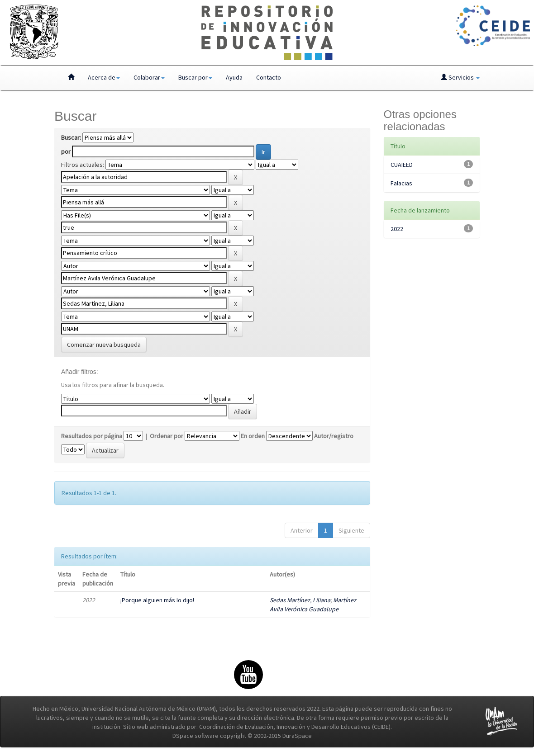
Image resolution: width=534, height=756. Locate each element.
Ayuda (234, 77)
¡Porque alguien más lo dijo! (157, 600)
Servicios (460, 77)
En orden (253, 436)
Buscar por (195, 77)
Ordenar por (167, 436)
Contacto (269, 77)
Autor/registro (334, 436)
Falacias (401, 183)
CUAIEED (402, 165)
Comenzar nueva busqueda (104, 345)
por (66, 151)
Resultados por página (92, 436)
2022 (397, 229)
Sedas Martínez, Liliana (300, 600)
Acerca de (104, 77)
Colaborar (149, 77)
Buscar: (71, 137)
